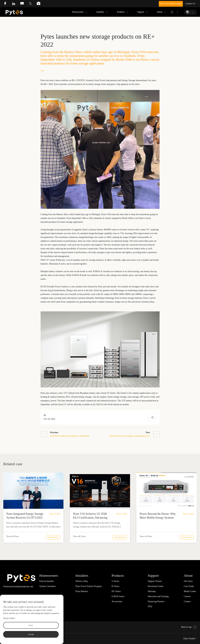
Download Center (156, 586)
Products (121, 12)
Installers (100, 12)
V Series (115, 581)
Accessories (117, 601)
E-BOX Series (118, 596)
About (160, 12)
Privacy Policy (9, 618)
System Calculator (48, 586)
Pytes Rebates (82, 591)
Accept (31, 634)
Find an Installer (47, 581)
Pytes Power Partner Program (89, 586)
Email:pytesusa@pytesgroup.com (18, 586)
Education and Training (158, 596)
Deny (31, 625)
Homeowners (78, 12)
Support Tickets (155, 581)
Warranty (152, 591)
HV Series (116, 591)
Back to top (189, 627)
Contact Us (190, 4)
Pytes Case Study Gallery (171, 4)
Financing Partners (156, 601)
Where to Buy (82, 581)
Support (141, 12)
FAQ (150, 606)
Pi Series (116, 586)
